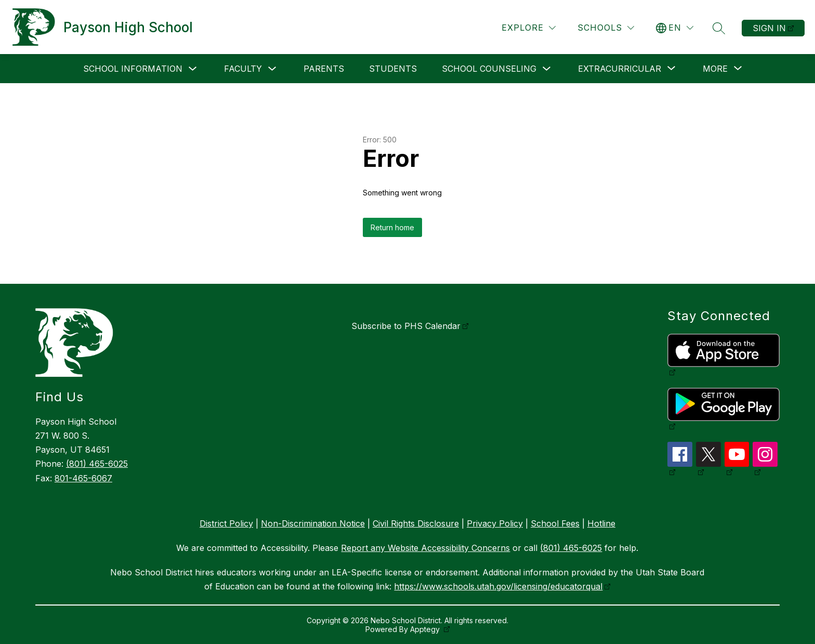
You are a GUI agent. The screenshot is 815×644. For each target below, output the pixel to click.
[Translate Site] (675, 28)
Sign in (769, 28)
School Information (133, 69)
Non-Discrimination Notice (313, 523)
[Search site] (719, 28)
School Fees (555, 523)
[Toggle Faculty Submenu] (272, 69)
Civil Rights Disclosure (416, 523)
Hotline (601, 523)
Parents (324, 69)
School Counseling (489, 69)
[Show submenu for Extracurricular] (620, 69)
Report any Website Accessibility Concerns (425, 548)
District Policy (226, 523)
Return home (392, 227)
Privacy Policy (495, 523)
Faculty (243, 69)
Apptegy (426, 629)
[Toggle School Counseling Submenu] (547, 69)
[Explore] (529, 28)
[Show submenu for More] (715, 69)
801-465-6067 (83, 478)
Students (393, 69)
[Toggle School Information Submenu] (193, 69)
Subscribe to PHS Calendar (406, 326)
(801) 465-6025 (97, 464)
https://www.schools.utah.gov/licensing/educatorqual (498, 586)
